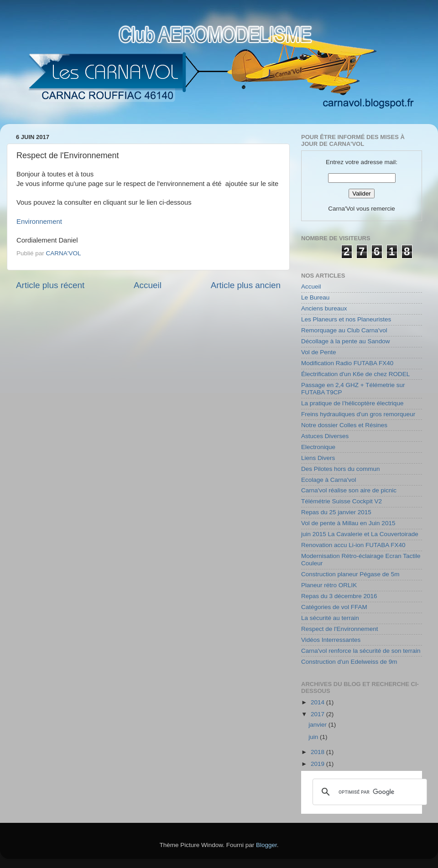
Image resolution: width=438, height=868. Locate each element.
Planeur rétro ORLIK (329, 585)
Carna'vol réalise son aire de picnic (349, 490)
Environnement (39, 222)
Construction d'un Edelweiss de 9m (349, 662)
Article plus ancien (246, 285)
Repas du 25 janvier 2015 (336, 512)
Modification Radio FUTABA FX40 (347, 363)
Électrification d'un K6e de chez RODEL (355, 374)
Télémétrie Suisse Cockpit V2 (342, 501)
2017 (318, 714)
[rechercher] (368, 792)
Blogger (266, 845)
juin (314, 737)
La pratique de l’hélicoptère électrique (352, 403)
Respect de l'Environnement (339, 629)
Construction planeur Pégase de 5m (350, 574)
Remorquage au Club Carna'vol (344, 330)
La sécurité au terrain (330, 618)
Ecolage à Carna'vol (328, 480)
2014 (318, 702)
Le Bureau (315, 297)
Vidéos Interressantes (331, 640)
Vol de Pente (319, 352)
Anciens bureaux (324, 308)
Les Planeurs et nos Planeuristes (346, 319)
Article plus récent (50, 285)
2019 (318, 764)
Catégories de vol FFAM (334, 607)
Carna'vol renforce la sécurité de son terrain (361, 651)
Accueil (148, 285)
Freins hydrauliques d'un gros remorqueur (358, 414)
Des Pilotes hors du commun (341, 469)
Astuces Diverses (325, 436)
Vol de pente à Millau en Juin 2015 (348, 523)
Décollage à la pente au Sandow (345, 341)
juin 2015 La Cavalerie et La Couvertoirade (360, 534)
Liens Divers (318, 458)
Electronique (318, 447)
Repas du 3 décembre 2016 (339, 596)
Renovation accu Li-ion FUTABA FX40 (353, 545)
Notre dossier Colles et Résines (344, 425)
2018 (318, 752)
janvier (318, 725)
